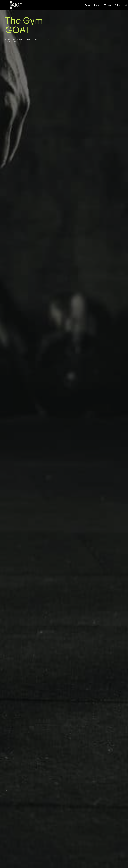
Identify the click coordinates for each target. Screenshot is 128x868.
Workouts (108, 5)
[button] (126, 5)
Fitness (87, 5)
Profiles (118, 5)
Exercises (97, 5)
